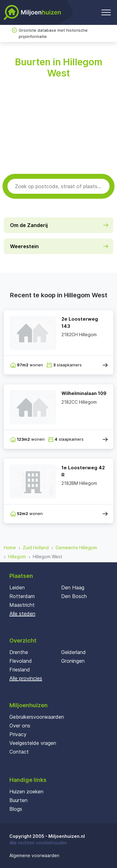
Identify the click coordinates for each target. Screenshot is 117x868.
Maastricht (22, 605)
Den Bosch (74, 596)
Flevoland (21, 661)
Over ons (20, 726)
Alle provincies (26, 678)
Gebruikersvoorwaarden (37, 717)
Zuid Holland (36, 548)
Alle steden (22, 614)
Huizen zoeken (26, 791)
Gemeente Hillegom (76, 548)
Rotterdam (22, 596)
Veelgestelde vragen (33, 743)
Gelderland (73, 652)
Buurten (18, 800)
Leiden (17, 587)
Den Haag (73, 587)
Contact (19, 752)
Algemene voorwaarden (34, 855)
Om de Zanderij (29, 225)
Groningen (73, 661)
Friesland (20, 670)
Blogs (16, 809)
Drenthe (19, 652)
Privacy (18, 734)
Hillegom (17, 557)
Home (10, 548)
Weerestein (24, 246)
